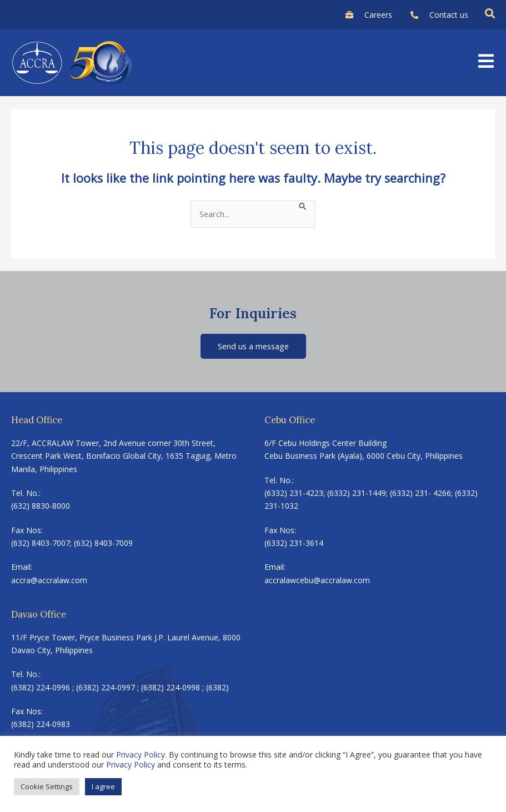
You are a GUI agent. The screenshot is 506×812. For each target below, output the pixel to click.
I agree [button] (103, 786)
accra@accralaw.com (49, 580)
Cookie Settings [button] (47, 786)
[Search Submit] (303, 205)
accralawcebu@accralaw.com (317, 580)
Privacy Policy (141, 755)
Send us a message (253, 346)
